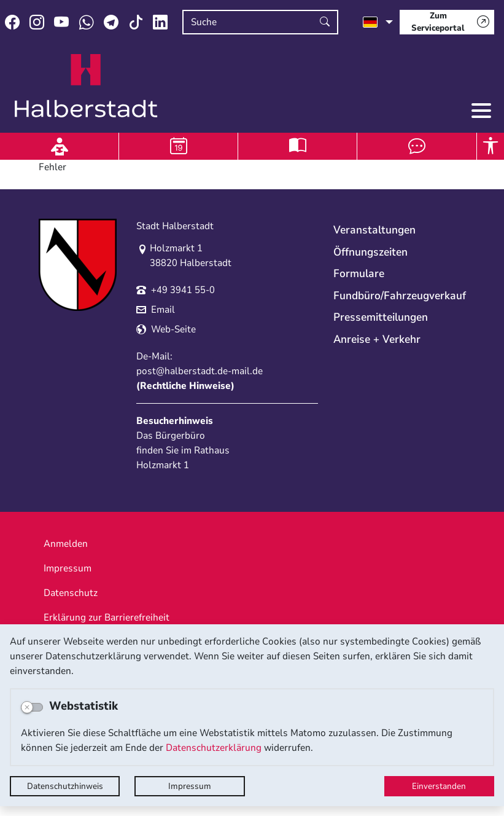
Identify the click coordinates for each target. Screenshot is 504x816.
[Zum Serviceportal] (447, 22)
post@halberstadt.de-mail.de (200, 371)
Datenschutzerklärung (214, 748)
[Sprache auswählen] (378, 22)
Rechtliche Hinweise (185, 386)
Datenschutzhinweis (65, 786)
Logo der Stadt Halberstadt (86, 86)
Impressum (190, 786)
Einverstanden (439, 786)
